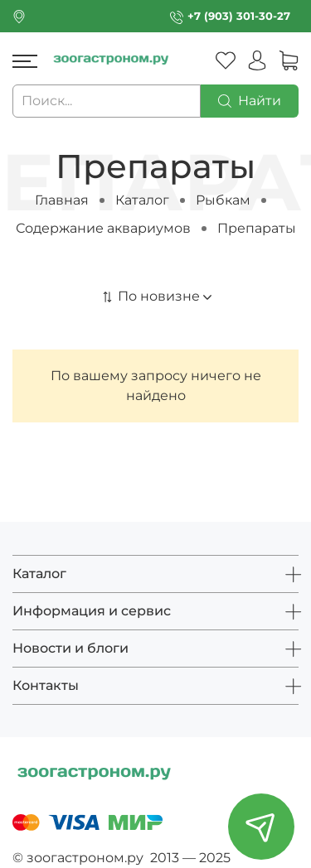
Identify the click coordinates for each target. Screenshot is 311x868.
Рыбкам (223, 200)
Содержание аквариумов (103, 228)
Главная (62, 200)
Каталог (142, 200)
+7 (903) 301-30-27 (239, 16)
